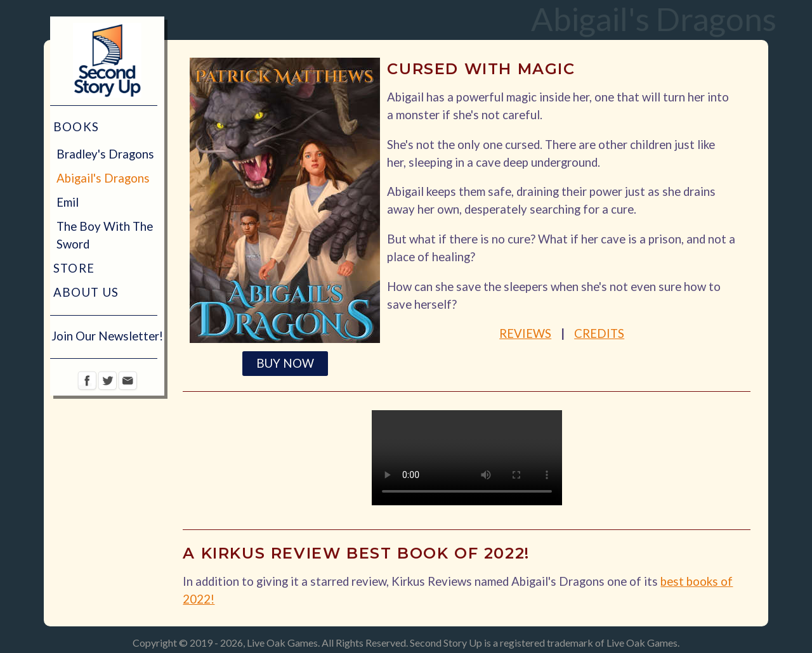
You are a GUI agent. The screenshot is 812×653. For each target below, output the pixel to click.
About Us (86, 292)
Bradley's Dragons (105, 154)
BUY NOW (285, 363)
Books (76, 127)
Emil (68, 202)
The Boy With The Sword (105, 235)
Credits (599, 333)
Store (74, 268)
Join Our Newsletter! (107, 336)
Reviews (525, 333)
